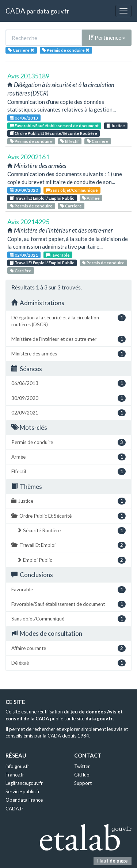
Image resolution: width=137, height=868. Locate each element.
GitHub (82, 775)
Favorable (58, 255)
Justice (116, 126)
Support (83, 783)
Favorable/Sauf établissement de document (54, 126)
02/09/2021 (24, 255)
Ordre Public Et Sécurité (68, 516)
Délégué (68, 663)
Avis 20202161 (28, 157)
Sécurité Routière (71, 531)
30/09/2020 (24, 190)
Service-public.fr (23, 791)
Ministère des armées (68, 354)
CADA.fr (14, 809)
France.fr (15, 775)
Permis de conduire (31, 141)
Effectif (70, 141)
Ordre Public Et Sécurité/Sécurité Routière (54, 133)
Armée (91, 198)
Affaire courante (68, 648)
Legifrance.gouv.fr (24, 783)
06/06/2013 (24, 118)
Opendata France (24, 800)
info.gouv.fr (17, 766)
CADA (15, 11)
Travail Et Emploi (68, 545)
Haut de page (113, 861)
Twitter (82, 766)
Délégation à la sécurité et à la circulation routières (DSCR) (68, 321)
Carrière (98, 141)
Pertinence (107, 38)
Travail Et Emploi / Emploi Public (42, 198)
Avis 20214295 (28, 222)
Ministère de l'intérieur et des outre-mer (68, 339)
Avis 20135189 (28, 76)
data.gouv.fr (53, 11)
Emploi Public (71, 560)
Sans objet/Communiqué (72, 190)
